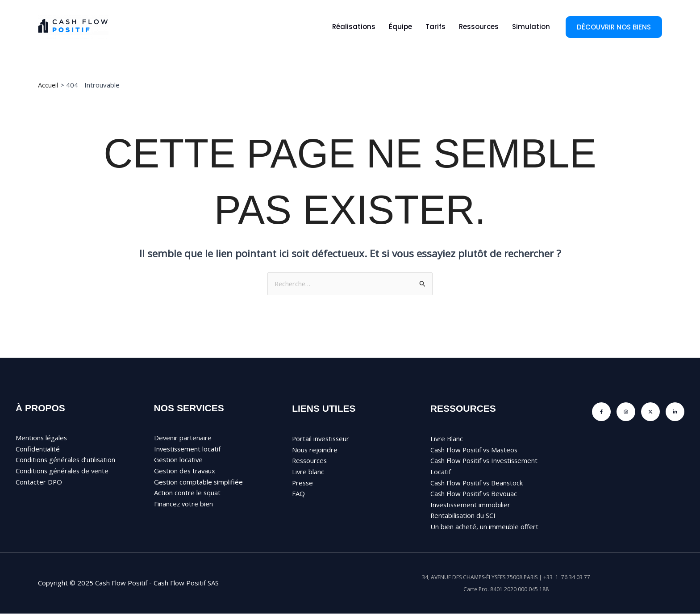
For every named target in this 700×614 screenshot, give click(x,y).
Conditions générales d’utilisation (66, 460)
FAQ (298, 494)
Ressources (479, 27)
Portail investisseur (322, 439)
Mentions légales (42, 438)
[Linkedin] (675, 412)
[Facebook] (601, 412)
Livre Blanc (447, 439)
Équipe (400, 27)
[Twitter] (650, 412)
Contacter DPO (39, 482)
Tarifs (435, 27)
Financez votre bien (184, 504)
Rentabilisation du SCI (463, 516)
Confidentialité (38, 449)
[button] (614, 27)
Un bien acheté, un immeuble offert (484, 527)
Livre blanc (308, 472)
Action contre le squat (187, 493)
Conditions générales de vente (63, 471)
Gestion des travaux (185, 471)
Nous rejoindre (315, 450)
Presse (303, 483)
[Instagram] (626, 412)
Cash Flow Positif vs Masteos (475, 450)
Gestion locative (179, 460)
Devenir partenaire (183, 438)
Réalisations (354, 27)
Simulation (531, 27)
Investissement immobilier (471, 505)
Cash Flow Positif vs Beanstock (478, 483)
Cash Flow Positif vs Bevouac (475, 494)
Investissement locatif (188, 449)
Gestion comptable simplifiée (199, 482)
